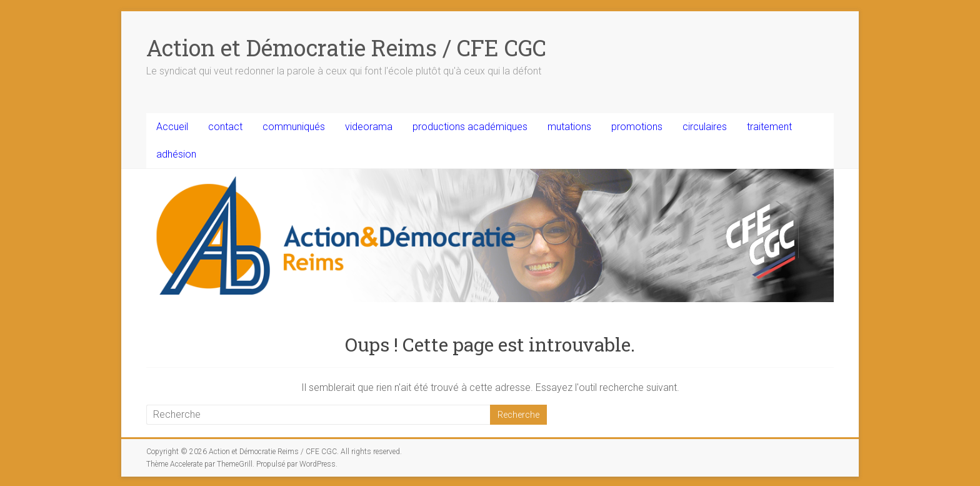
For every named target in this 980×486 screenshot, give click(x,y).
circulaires (705, 127)
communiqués (294, 127)
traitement (769, 127)
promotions (637, 127)
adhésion (176, 154)
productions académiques (470, 127)
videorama (369, 127)
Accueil (172, 127)
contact (225, 127)
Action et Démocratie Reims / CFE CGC (346, 48)
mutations (569, 127)
